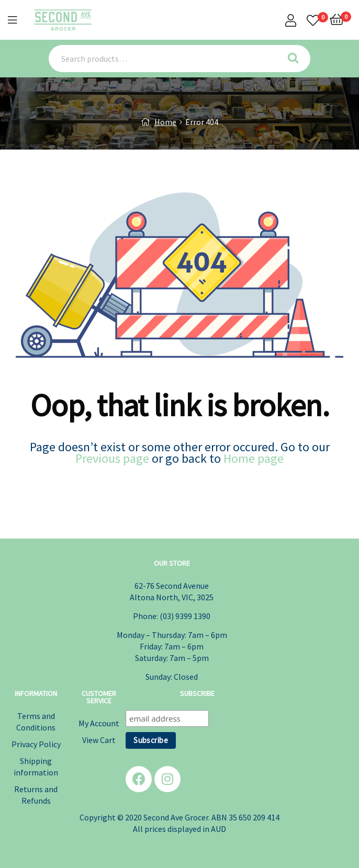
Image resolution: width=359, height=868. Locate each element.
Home (165, 122)
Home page (254, 458)
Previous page (112, 458)
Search (296, 59)
